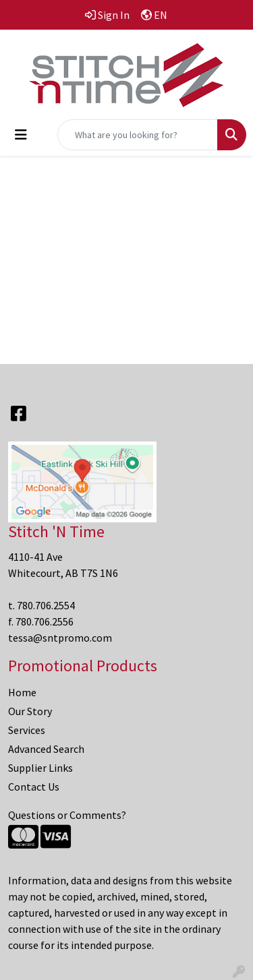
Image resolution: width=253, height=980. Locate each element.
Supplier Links (40, 768)
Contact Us (34, 787)
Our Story (30, 711)
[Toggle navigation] (21, 135)
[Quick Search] (138, 135)
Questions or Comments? (67, 815)
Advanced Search (46, 749)
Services (27, 730)
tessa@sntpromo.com (60, 638)
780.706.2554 (46, 605)
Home (22, 692)
